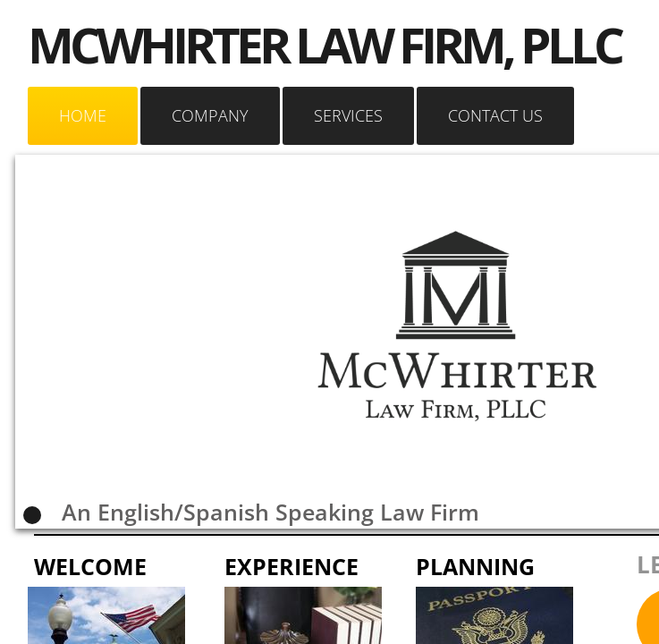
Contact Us (495, 115)
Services (348, 115)
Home (83, 115)
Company (210, 115)
